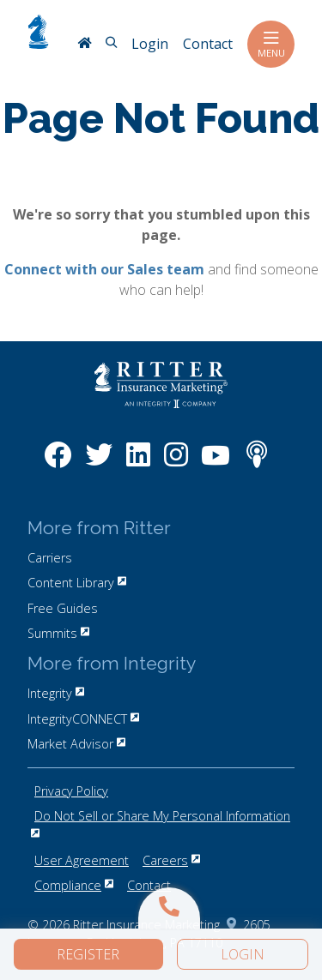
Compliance (74, 885)
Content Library (77, 583)
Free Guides (63, 608)
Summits (58, 633)
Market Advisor (76, 744)
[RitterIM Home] (84, 45)
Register (88, 954)
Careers (171, 860)
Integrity (56, 693)
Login (243, 954)
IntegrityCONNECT (83, 719)
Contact (149, 885)
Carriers (50, 558)
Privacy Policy (71, 791)
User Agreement (82, 860)
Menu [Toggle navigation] (271, 44)
